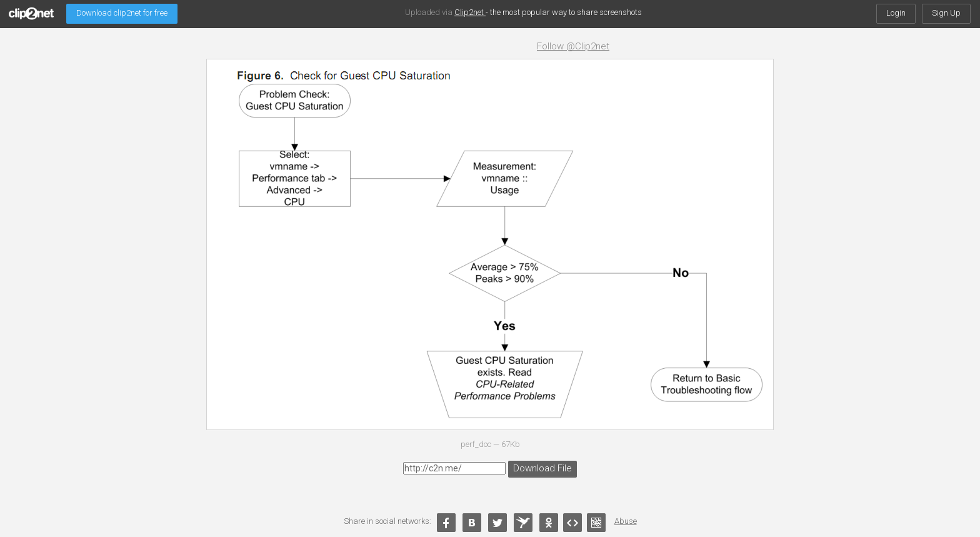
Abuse (626, 521)
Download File (540, 467)
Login (896, 13)
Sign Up (946, 13)
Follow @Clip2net (573, 46)
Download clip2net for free (122, 13)
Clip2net (470, 12)
